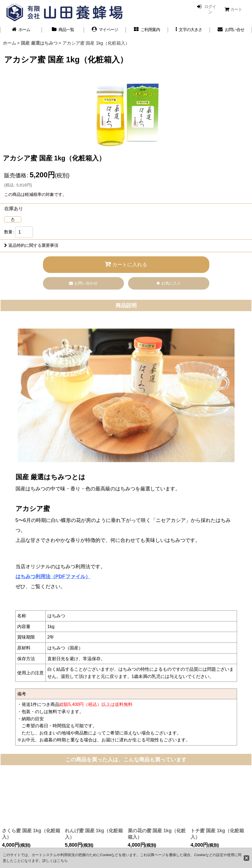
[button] (189, 30)
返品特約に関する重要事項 (31, 245)
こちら (62, 861)
